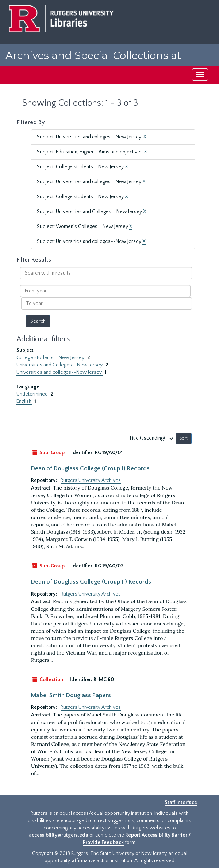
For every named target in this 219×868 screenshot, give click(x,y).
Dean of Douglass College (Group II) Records (91, 582)
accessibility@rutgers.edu (59, 835)
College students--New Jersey (51, 358)
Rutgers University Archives (91, 480)
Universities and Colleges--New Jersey (60, 365)
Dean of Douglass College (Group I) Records (90, 468)
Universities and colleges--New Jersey (60, 372)
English (24, 401)
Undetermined (33, 394)
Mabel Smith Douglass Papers (71, 695)
